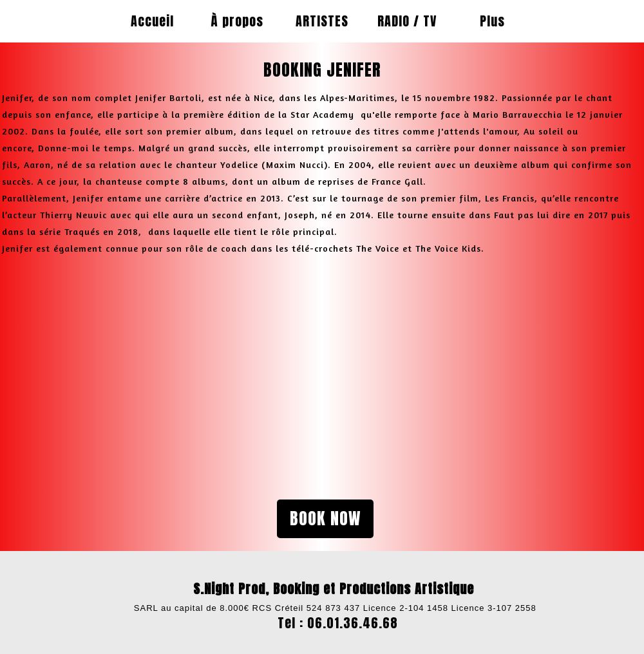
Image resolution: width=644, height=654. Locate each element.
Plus (492, 21)
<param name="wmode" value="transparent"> (151, 368)
